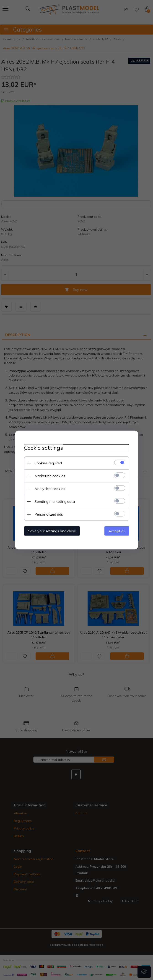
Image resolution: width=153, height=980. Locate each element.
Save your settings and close (52, 531)
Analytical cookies (50, 489)
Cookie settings (44, 448)
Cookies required (48, 463)
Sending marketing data (55, 501)
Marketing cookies (50, 476)
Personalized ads (49, 514)
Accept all (117, 531)
